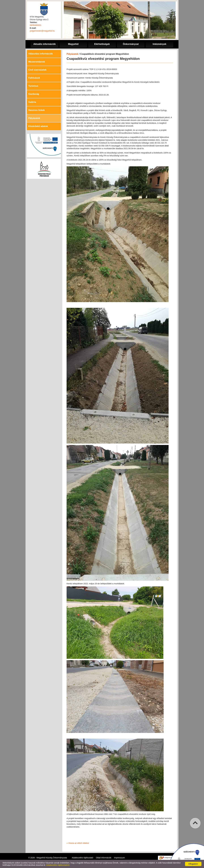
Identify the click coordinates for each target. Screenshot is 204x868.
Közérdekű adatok (38, 126)
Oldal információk (104, 858)
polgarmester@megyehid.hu (42, 31)
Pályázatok (34, 118)
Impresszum (119, 858)
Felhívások (34, 78)
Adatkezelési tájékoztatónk (58, 865)
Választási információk (41, 54)
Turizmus (33, 86)
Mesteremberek (37, 62)
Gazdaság (34, 94)
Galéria (32, 102)
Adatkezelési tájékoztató (83, 858)
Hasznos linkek (37, 110)
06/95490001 (36, 25)
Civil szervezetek (37, 70)
